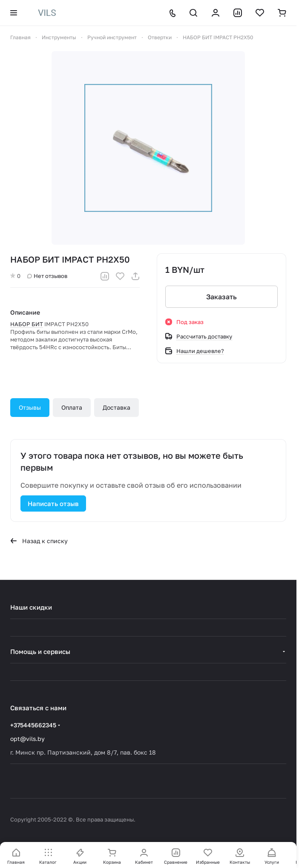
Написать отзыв (53, 503)
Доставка (116, 407)
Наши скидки (31, 607)
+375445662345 (33, 725)
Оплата (72, 407)
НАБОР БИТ (27, 324)
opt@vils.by (27, 739)
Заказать (221, 297)
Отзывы (30, 407)
